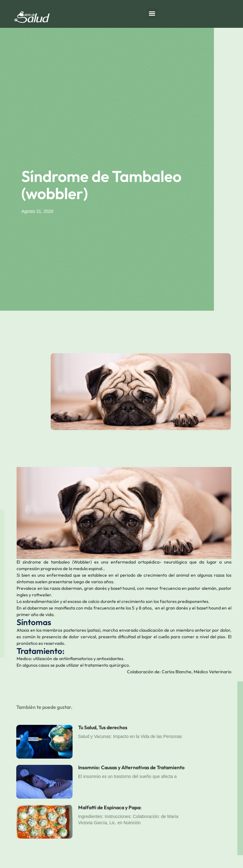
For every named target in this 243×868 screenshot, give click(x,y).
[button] (152, 13)
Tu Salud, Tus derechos (103, 727)
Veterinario (220, 672)
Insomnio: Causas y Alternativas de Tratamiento (131, 767)
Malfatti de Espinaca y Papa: (110, 807)
